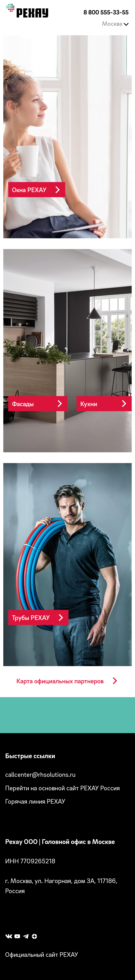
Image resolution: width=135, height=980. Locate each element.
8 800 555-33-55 (106, 12)
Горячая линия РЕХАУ (35, 801)
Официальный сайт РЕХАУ (42, 954)
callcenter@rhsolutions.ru (40, 774)
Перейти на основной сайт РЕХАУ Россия (62, 788)
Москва (115, 24)
